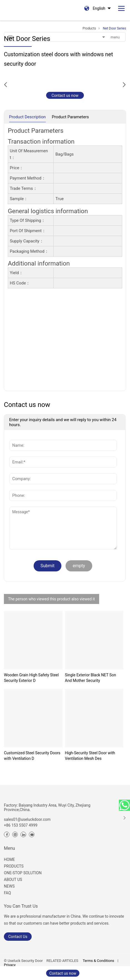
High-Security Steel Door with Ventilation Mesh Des (90, 756)
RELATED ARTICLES (62, 961)
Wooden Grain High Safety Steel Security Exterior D (31, 678)
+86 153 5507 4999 (21, 825)
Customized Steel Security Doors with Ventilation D (32, 756)
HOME (9, 859)
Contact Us (18, 937)
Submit (47, 566)
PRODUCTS (14, 866)
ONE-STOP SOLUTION (23, 873)
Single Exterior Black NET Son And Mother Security (91, 678)
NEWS (9, 886)
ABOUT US (13, 880)
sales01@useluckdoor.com (27, 819)
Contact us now (65, 95)
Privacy (10, 965)
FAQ (7, 893)
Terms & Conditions (98, 961)
